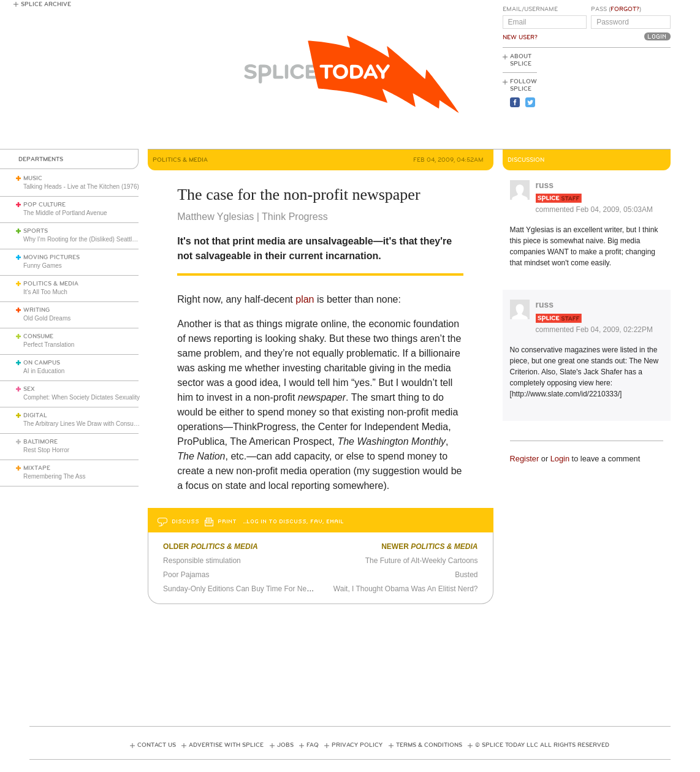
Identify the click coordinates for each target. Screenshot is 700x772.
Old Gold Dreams (47, 318)
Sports (36, 231)
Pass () (616, 9)
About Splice (521, 60)
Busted (466, 575)
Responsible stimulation (202, 561)
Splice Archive (46, 4)
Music (33, 178)
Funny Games (43, 266)
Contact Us (157, 745)
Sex (29, 389)
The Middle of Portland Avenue (65, 213)
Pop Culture (44, 205)
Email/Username (530, 9)
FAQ (313, 745)
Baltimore (40, 442)
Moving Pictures (51, 257)
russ (545, 185)
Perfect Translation (49, 345)
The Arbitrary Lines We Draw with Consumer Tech (91, 424)
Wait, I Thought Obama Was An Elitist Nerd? (406, 589)
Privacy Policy (357, 745)
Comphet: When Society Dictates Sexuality (82, 397)
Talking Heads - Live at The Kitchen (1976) (81, 187)
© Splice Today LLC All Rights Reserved (542, 745)
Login (560, 459)
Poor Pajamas (186, 575)
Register (525, 459)
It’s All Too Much (45, 292)
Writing (36, 310)
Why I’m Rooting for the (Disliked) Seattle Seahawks (94, 239)
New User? (520, 37)
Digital (35, 415)
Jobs (285, 745)
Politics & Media (51, 284)
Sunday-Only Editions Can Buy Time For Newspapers (250, 589)
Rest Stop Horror (46, 450)
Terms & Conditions (429, 745)
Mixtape (37, 468)
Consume (38, 336)
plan (305, 299)
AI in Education (44, 371)
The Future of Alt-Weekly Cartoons (422, 561)
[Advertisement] (615, 99)
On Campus (42, 363)
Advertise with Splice (226, 745)
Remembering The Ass (55, 476)
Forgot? (625, 9)
